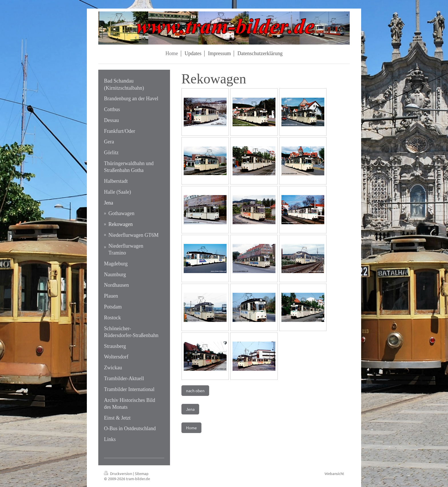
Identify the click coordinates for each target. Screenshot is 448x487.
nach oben (195, 390)
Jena (190, 409)
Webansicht (334, 473)
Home (191, 428)
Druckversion (118, 473)
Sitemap (142, 473)
